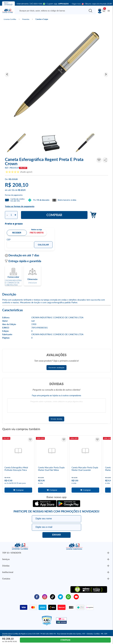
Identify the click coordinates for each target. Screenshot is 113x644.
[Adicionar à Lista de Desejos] (99, 160)
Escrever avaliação (57, 368)
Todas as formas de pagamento (20, 206)
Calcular (43, 245)
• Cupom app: (57, 4)
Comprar (54, 215)
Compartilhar (105, 160)
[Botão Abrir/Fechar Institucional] (108, 553)
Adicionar (92, 215)
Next (106, 74)
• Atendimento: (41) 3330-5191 (30, 4)
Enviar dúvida (57, 419)
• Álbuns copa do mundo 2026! (98, 4)
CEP (9, 240)
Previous (7, 74)
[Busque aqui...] (51, 11)
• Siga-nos (76, 4)
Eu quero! (56, 535)
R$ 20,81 (22, 190)
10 (13, 190)
